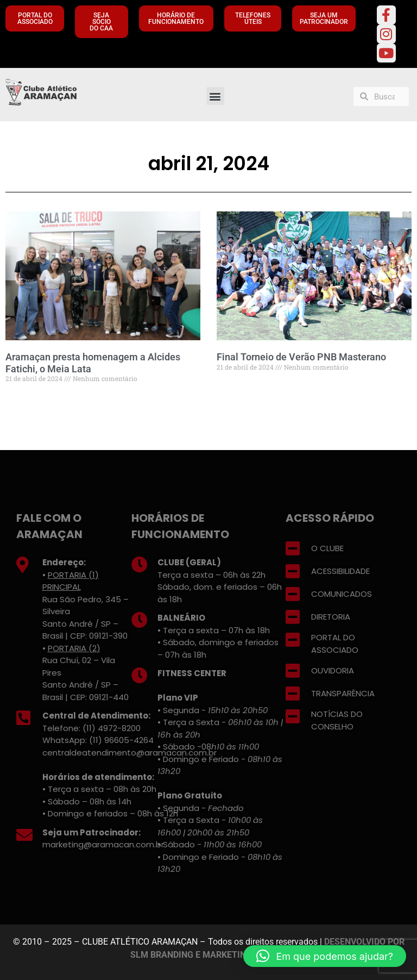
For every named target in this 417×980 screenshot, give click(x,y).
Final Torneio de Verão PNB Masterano (301, 357)
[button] (215, 96)
